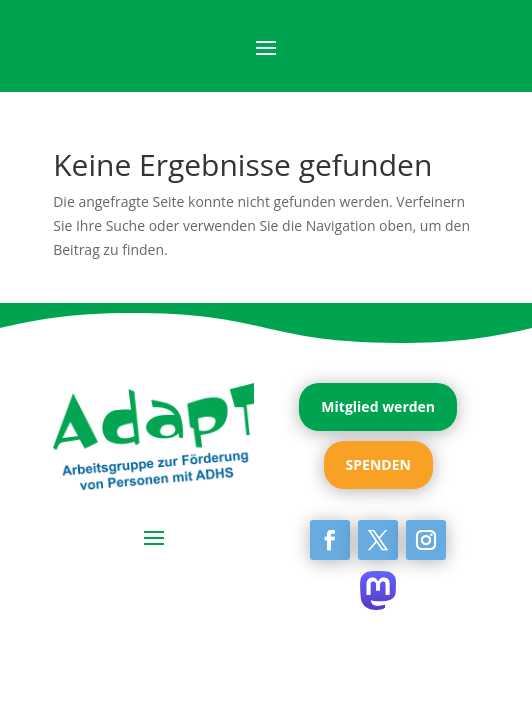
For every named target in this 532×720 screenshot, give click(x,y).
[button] (36, 684)
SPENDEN (378, 464)
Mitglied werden (378, 406)
